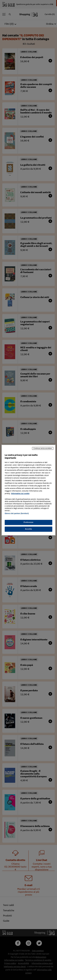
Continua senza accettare (43, 448)
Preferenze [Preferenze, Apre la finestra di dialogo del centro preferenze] (29, 522)
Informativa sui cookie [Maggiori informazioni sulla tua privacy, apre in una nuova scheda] (20, 494)
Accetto (29, 529)
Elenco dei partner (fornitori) (17, 513)
